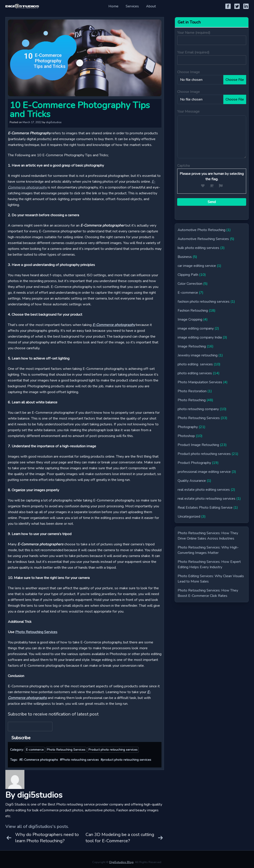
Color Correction (190, 284)
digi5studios (54, 122)
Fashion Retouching (193, 311)
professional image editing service (204, 472)
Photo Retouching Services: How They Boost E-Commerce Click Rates (208, 593)
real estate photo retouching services (207, 499)
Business (185, 257)
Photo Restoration (192, 391)
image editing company (196, 328)
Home (113, 6)
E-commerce (35, 750)
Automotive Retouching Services (203, 239)
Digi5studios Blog (121, 862)
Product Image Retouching (198, 445)
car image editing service (197, 266)
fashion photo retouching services (204, 302)
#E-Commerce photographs (39, 760)
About (151, 6)
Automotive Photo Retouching (201, 230)
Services (132, 6)
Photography (188, 427)
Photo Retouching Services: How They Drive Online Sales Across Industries (208, 536)
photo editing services (195, 364)
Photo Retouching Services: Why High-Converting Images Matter (208, 550)
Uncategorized (189, 517)
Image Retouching (192, 346)
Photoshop (186, 436)
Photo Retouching (192, 400)
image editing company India (200, 337)
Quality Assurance (192, 481)
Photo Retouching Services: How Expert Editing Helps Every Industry (209, 564)
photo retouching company (198, 409)
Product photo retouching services (113, 750)
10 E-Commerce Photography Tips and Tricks (80, 110)
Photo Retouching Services (36, 632)
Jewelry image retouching (198, 355)
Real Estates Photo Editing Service (205, 508)
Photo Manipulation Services (200, 382)
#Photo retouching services (79, 760)
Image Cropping (190, 319)
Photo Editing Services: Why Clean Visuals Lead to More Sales (211, 579)
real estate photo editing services (204, 490)
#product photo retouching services (126, 760)
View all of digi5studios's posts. (37, 826)
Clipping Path (188, 275)
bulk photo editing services (198, 248)
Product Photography (194, 463)
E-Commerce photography (114, 325)
